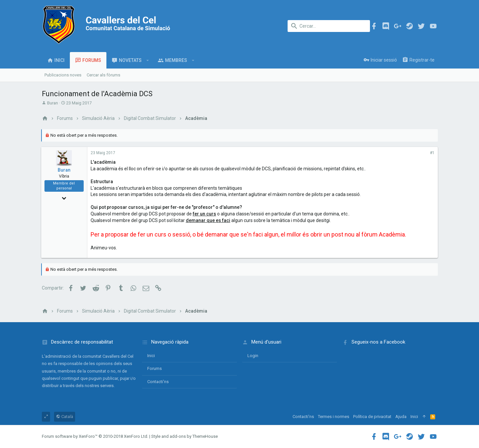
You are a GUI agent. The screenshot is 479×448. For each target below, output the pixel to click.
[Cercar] (329, 26)
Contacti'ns (158, 382)
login (253, 356)
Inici (151, 356)
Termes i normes (334, 417)
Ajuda (401, 417)
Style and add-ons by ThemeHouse (184, 436)
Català (65, 417)
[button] (148, 60)
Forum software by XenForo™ (95, 436)
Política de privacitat (372, 417)
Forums (155, 368)
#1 (432, 153)
